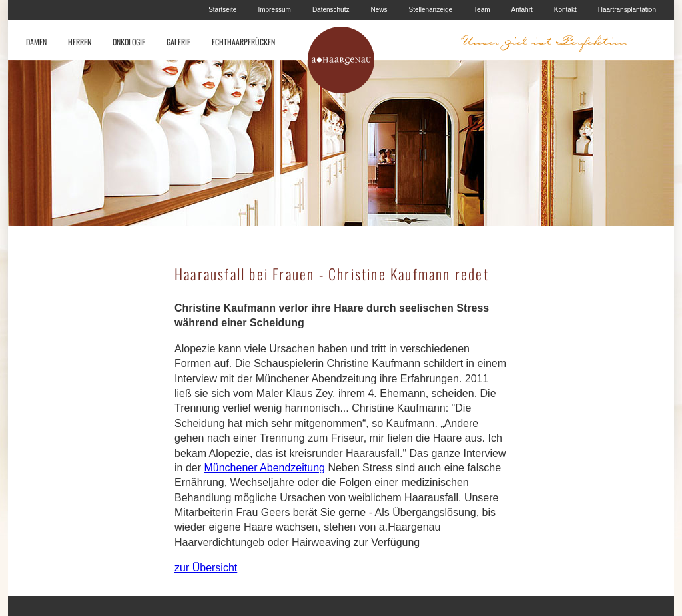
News (379, 10)
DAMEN (36, 42)
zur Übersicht (206, 568)
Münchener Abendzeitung (264, 468)
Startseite (222, 10)
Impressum (274, 10)
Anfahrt (522, 10)
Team (482, 10)
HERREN (80, 42)
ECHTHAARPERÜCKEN (243, 42)
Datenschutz (331, 10)
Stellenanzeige (430, 10)
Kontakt (565, 10)
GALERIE (178, 42)
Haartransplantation (627, 10)
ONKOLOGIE (129, 42)
